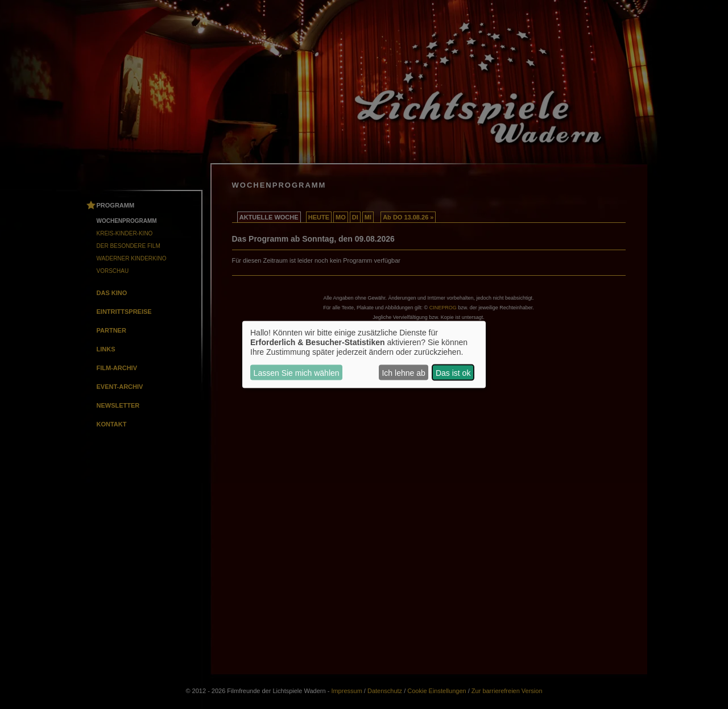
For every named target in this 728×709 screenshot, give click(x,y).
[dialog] (364, 354)
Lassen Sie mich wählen (297, 372)
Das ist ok (453, 372)
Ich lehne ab (403, 372)
